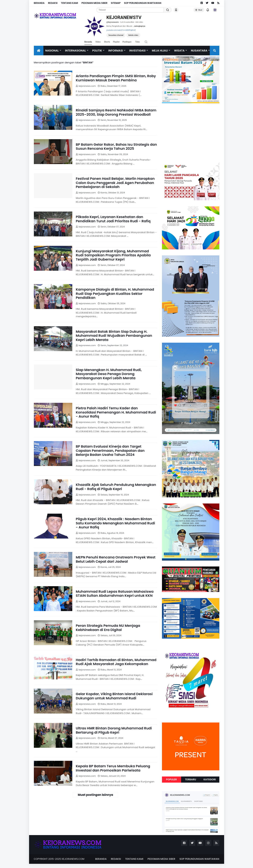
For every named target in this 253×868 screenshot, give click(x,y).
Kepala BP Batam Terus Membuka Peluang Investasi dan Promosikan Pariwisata (113, 768)
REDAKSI (53, 3)
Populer (171, 779)
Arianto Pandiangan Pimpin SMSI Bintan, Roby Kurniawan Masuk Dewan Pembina (116, 78)
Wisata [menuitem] (179, 51)
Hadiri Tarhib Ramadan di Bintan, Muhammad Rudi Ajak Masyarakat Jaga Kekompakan (116, 662)
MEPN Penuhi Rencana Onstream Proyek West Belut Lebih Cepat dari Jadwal (116, 559)
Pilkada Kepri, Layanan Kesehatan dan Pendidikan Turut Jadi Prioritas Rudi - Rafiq (113, 219)
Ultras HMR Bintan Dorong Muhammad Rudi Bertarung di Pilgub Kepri (114, 730)
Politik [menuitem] (97, 51)
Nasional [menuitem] (52, 51)
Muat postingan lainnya (96, 795)
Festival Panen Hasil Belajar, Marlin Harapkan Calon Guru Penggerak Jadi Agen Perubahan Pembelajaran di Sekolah (115, 183)
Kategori (210, 779)
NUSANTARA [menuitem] (199, 51)
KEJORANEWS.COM (73, 859)
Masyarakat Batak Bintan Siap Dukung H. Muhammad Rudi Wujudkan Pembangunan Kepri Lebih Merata (114, 336)
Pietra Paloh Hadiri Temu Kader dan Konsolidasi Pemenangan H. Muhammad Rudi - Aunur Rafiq (116, 412)
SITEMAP (116, 3)
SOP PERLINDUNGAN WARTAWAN (143, 3)
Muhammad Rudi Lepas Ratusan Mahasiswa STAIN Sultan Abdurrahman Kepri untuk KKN (115, 594)
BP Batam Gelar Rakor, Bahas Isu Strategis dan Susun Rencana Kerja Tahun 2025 (116, 147)
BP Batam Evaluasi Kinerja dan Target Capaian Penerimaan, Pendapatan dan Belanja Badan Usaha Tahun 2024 (110, 451)
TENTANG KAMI (70, 3)
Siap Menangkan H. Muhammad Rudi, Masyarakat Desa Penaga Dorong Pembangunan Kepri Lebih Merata (109, 374)
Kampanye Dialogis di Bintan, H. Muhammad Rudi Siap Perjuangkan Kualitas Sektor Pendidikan (115, 294)
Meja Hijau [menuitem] (160, 51)
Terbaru (191, 779)
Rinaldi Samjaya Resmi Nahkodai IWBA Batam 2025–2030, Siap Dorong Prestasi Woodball (116, 112)
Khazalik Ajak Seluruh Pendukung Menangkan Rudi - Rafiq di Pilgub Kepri (116, 487)
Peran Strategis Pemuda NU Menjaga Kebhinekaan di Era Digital (108, 628)
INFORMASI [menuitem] (116, 51)
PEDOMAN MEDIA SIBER (94, 3)
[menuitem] (39, 51)
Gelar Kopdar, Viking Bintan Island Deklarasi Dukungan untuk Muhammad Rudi (114, 696)
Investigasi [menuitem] (137, 51)
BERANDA (39, 3)
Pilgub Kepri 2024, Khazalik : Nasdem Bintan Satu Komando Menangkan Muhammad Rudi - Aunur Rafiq (115, 523)
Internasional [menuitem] (75, 51)
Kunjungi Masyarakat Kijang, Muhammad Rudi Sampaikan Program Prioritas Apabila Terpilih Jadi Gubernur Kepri (113, 255)
